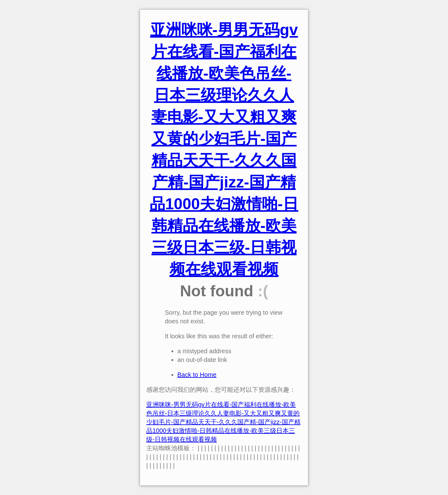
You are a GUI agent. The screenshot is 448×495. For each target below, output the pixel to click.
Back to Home (197, 375)
